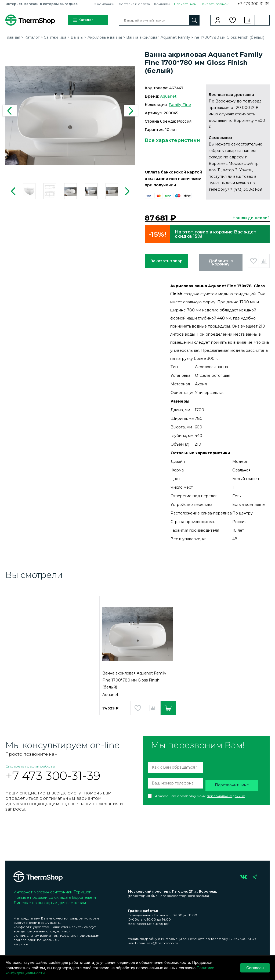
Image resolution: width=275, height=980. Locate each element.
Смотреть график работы (30, 766)
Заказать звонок (215, 4)
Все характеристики (172, 140)
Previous (10, 111)
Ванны (77, 37)
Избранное (233, 20)
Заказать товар (167, 261)
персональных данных (226, 796)
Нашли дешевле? (251, 218)
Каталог (83, 20)
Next (131, 111)
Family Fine (180, 105)
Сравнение (247, 20)
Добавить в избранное (253, 261)
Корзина (262, 20)
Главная (13, 37)
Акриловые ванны (105, 37)
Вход (218, 20)
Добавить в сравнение (264, 261)
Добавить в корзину (221, 262)
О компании (104, 4)
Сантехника (55, 37)
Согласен (255, 968)
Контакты (162, 4)
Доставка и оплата (134, 4)
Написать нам (185, 4)
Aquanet (168, 96)
